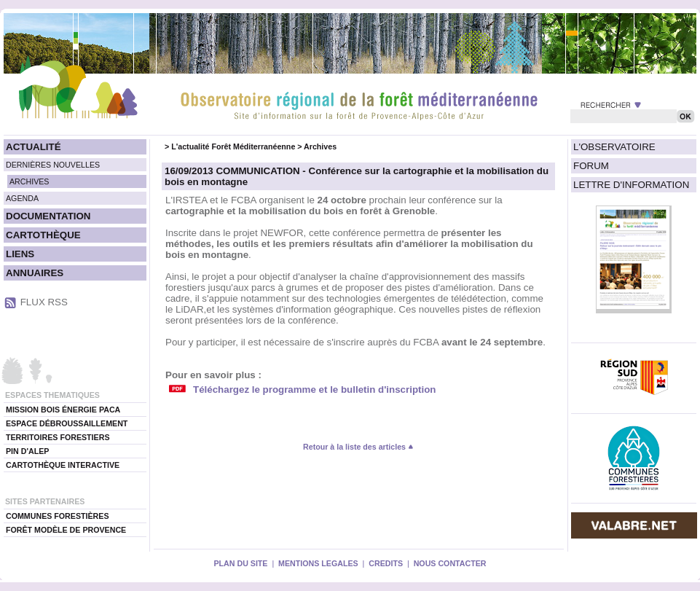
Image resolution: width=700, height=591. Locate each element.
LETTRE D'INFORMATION (631, 185)
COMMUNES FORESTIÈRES (58, 516)
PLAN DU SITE (240, 563)
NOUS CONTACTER (450, 563)
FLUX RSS (44, 302)
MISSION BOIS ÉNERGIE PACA (63, 410)
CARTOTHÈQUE (43, 235)
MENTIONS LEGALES (318, 563)
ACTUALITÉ (34, 147)
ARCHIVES (29, 181)
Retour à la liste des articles (358, 447)
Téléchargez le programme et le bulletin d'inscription (314, 390)
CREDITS (386, 563)
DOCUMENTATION (48, 216)
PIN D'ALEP (27, 451)
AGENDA (22, 198)
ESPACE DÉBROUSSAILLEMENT (67, 423)
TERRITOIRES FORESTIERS (58, 437)
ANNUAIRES (35, 273)
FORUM (591, 166)
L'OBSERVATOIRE (614, 147)
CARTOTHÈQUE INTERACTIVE (63, 465)
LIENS (20, 254)
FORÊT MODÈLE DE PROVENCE (66, 530)
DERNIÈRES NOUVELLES (53, 165)
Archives (320, 146)
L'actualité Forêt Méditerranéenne (233, 146)
